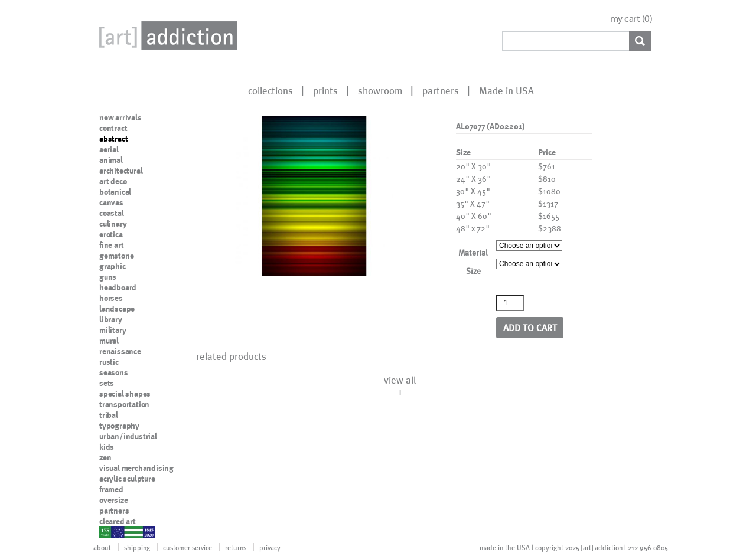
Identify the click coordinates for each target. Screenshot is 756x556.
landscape (117, 309)
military (113, 330)
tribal (109, 415)
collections (271, 90)
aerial (109, 149)
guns (108, 277)
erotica (111, 234)
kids (107, 447)
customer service (188, 547)
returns (236, 547)
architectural (121, 171)
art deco (113, 181)
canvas (111, 202)
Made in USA (506, 90)
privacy (270, 547)
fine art (111, 245)
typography (119, 426)
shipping (137, 547)
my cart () (631, 19)
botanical (115, 192)
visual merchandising (136, 468)
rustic (109, 362)
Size (473, 271)
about (102, 547)
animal (111, 160)
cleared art (118, 521)
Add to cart (530, 327)
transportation (124, 404)
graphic (113, 266)
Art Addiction (166, 35)
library (111, 319)
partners (441, 90)
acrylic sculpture (127, 479)
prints (325, 90)
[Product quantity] (510, 303)
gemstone (116, 256)
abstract (113, 139)
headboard (118, 287)
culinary (113, 224)
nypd (108, 532)
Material (473, 252)
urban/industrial (128, 436)
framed (111, 489)
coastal (112, 213)
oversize (113, 500)
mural (109, 341)
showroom (380, 90)
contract (113, 128)
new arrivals (120, 117)
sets (107, 383)
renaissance (120, 351)
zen (105, 457)
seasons (114, 372)
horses (111, 298)
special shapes (125, 394)
